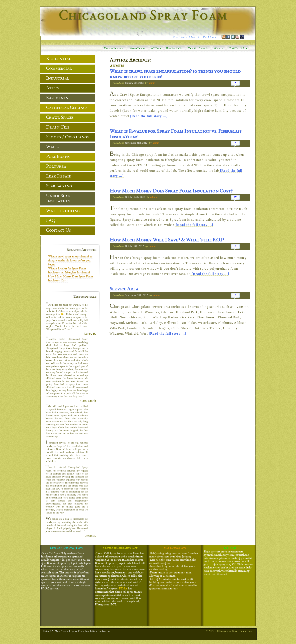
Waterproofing (63, 211)
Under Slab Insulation (58, 199)
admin (117, 66)
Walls (219, 49)
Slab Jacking (59, 186)
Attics (156, 49)
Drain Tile (58, 128)
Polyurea (56, 167)
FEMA (123, 589)
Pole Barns (58, 157)
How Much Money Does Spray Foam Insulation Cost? (171, 191)
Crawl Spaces (198, 49)
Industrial (137, 49)
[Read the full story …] (148, 116)
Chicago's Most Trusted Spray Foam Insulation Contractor (77, 631)
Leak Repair (59, 176)
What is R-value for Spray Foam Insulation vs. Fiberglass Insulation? (176, 135)
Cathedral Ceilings (67, 108)
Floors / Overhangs (67, 137)
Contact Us (238, 49)
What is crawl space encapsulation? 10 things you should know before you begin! (175, 75)
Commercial (114, 49)
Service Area (124, 289)
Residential (59, 59)
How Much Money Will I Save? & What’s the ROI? (167, 240)
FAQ (51, 221)
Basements (174, 49)
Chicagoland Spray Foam (143, 16)
